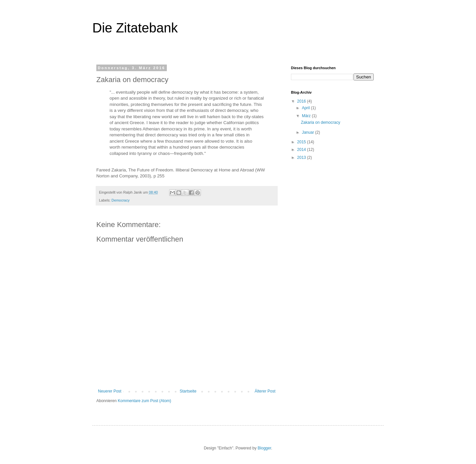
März (307, 116)
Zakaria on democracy (321, 122)
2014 (302, 150)
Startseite (188, 391)
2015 (302, 142)
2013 (302, 158)
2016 (302, 101)
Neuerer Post (110, 391)
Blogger (264, 448)
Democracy (121, 200)
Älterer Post (265, 391)
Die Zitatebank (135, 28)
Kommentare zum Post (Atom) (144, 401)
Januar (309, 132)
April (306, 108)
